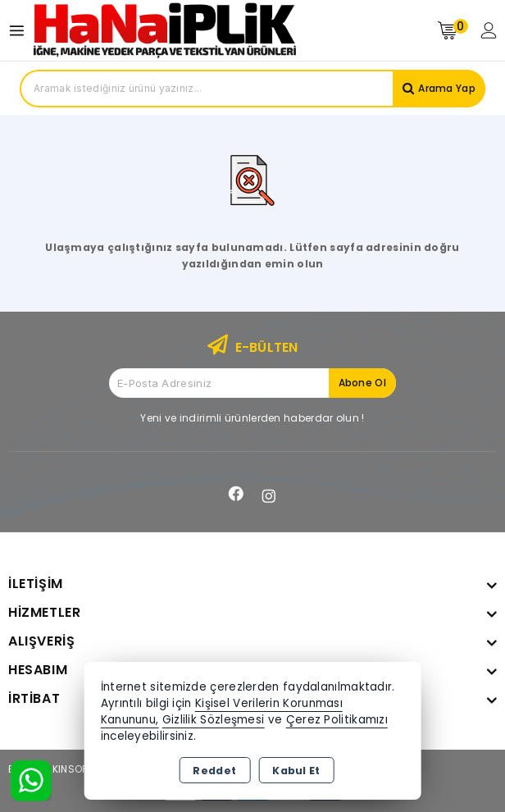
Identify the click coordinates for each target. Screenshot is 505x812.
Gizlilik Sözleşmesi (214, 720)
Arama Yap (447, 88)
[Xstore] (165, 30)
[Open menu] (21, 31)
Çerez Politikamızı (337, 720)
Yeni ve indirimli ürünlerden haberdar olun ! (252, 418)
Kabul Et (296, 771)
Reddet (214, 771)
